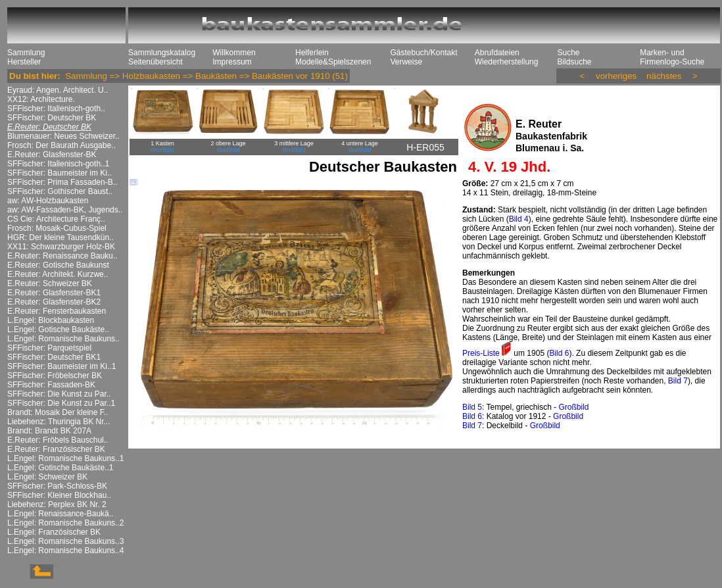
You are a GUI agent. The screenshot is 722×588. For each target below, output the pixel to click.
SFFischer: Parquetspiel (49, 348)
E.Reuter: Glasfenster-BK (52, 155)
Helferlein (312, 53)
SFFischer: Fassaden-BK (51, 385)
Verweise (406, 62)
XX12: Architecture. (41, 99)
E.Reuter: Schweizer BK (50, 283)
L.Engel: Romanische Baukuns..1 (65, 458)
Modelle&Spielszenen (333, 62)
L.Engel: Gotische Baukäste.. (58, 330)
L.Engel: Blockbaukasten (51, 320)
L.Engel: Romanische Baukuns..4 (65, 551)
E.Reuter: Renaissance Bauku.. (62, 256)
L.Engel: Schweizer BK (47, 477)
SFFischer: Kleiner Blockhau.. (59, 495)
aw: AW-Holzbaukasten (48, 201)
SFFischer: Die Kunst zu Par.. (59, 394)
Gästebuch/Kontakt (423, 53)
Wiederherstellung (507, 62)
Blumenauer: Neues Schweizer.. (63, 136)
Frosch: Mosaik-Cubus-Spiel (57, 228)
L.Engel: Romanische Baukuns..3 (65, 541)
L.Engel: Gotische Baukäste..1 (60, 468)
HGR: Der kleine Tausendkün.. (60, 237)
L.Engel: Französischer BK (54, 532)
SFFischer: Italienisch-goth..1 (58, 164)
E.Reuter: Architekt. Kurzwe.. (58, 274)
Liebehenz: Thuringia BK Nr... (59, 422)
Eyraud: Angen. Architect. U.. (58, 90)
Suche (568, 53)
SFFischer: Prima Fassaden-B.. (62, 182)
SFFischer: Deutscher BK (52, 118)
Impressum (232, 62)
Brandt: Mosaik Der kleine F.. (58, 412)
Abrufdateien (497, 53)
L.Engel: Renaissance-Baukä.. (60, 514)
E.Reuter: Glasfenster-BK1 (54, 293)
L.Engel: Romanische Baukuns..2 (65, 523)
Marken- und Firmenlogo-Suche (672, 57)
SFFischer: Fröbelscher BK (55, 376)
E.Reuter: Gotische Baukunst (58, 265)
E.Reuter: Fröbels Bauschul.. (58, 440)
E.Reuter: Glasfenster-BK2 (54, 302)
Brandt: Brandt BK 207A (49, 431)
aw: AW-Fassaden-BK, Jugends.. (65, 210)
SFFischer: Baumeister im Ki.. (60, 173)
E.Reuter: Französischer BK (56, 449)
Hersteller (24, 62)
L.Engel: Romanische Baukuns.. (63, 339)
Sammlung (26, 53)
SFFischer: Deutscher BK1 (54, 357)
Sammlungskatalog (162, 53)
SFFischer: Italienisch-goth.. (56, 109)
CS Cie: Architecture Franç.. (56, 219)
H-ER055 (425, 147)
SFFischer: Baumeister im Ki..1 (61, 366)
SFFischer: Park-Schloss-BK (57, 486)
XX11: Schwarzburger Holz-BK (61, 247)
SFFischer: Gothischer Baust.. (60, 191)
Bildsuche (574, 62)
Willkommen (234, 53)
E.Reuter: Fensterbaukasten (57, 311)
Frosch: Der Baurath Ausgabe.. (61, 145)
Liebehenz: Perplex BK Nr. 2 (57, 504)
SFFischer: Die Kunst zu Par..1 (61, 403)
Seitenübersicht (156, 62)
